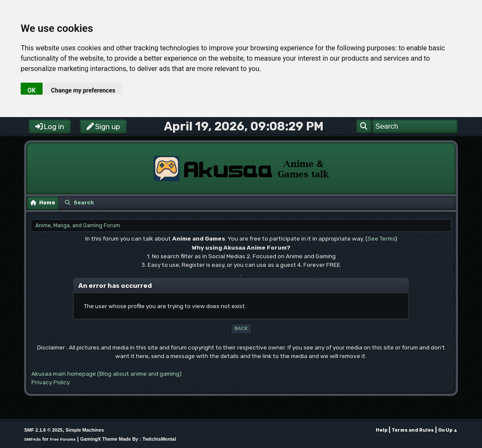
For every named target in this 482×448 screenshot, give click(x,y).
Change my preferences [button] (83, 90)
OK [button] (32, 90)
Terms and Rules (413, 430)
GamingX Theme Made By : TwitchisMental (128, 439)
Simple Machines (85, 430)
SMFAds (32, 439)
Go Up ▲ (448, 430)
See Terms (381, 238)
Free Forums (63, 439)
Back (241, 329)
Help (382, 430)
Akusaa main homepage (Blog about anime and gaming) (107, 374)
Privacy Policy (51, 382)
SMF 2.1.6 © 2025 (43, 430)
